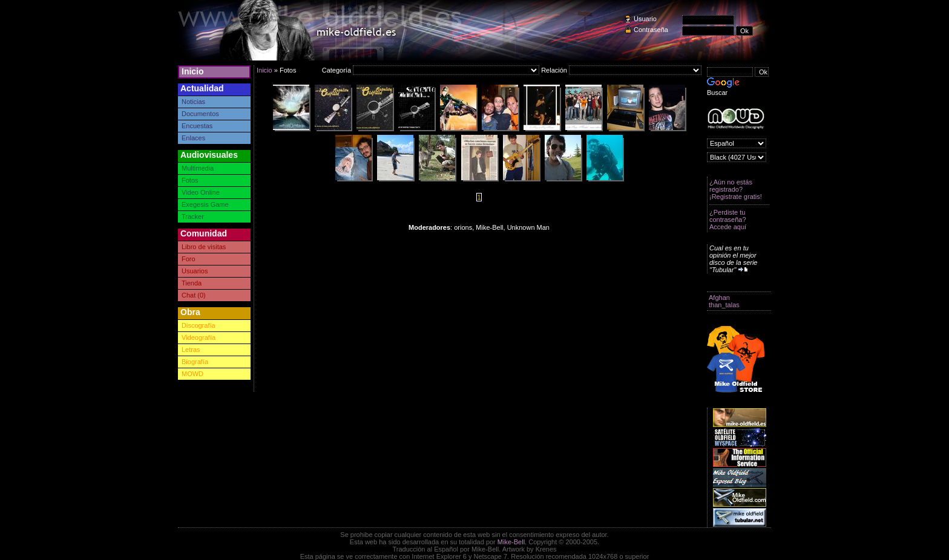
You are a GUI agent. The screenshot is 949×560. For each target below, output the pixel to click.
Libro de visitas (204, 247)
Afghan (719, 298)
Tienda (192, 283)
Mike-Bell (511, 542)
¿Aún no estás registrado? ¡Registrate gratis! (736, 189)
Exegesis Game (205, 204)
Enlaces (193, 138)
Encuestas (197, 126)
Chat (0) (194, 295)
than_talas (724, 305)
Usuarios (195, 271)
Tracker (193, 217)
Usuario (645, 19)
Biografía (195, 362)
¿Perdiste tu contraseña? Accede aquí (728, 220)
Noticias (193, 102)
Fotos (190, 180)
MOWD (192, 374)
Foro (189, 259)
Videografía (199, 337)
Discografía (199, 325)
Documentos (200, 114)
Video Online (201, 192)
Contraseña (651, 30)
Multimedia (198, 168)
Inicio (193, 71)
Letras (191, 350)
